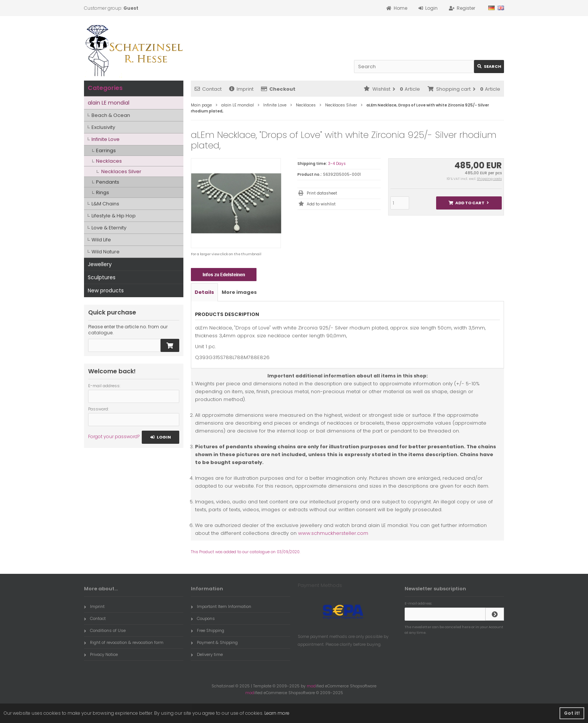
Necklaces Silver (121, 171)
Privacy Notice (101, 654)
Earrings (106, 150)
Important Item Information (221, 606)
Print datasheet (322, 193)
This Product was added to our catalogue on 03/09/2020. (246, 552)
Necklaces (109, 161)
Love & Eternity (109, 228)
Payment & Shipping (214, 642)
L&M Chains (105, 204)
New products (106, 290)
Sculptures (102, 277)
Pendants (108, 182)
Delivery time (207, 654)
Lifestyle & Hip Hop (114, 216)
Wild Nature (106, 252)
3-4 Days (337, 164)
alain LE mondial (109, 103)
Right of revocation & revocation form (124, 642)
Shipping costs (489, 179)
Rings (103, 192)
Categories (105, 88)
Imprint (241, 89)
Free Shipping (208, 630)
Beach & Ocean (111, 115)
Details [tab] (204, 292)
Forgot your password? (114, 436)
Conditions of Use (105, 630)
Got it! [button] (572, 713)
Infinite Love (106, 139)
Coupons (203, 618)
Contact (208, 89)
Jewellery (100, 264)
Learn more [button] (277, 713)
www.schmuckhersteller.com (333, 533)
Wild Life (101, 240)
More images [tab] (239, 292)
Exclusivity (103, 127)
